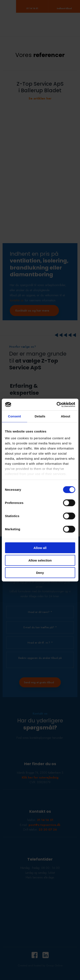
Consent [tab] (14, 416)
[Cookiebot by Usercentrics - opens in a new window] (57, 404)
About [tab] (65, 416)
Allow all (40, 548)
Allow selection (40, 560)
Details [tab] (40, 416)
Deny (40, 573)
